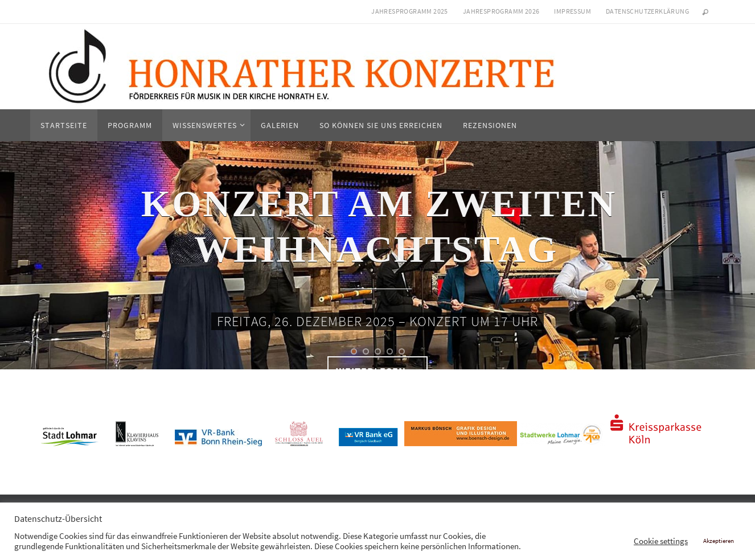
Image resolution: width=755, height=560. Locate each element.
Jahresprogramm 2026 (501, 11)
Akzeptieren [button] (719, 541)
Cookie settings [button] (661, 541)
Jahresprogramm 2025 (410, 11)
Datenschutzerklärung (647, 11)
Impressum (573, 11)
